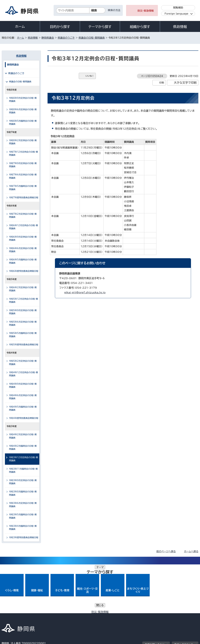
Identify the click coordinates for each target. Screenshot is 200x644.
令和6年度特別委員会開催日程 (24, 271)
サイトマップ (183, 616)
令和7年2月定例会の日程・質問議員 (23, 215)
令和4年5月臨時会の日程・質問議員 (23, 408)
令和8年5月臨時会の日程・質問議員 (23, 122)
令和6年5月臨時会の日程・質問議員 (23, 261)
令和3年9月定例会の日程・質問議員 (23, 482)
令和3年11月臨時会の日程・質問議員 (23, 470)
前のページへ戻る (166, 551)
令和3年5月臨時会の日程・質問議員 (23, 516)
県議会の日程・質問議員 (92, 38)
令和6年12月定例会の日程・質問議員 (24, 227)
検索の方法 (114, 10)
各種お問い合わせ (155, 596)
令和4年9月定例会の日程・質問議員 (23, 385)
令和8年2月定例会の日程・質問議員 (23, 142)
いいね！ (90, 76)
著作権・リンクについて (17, 616)
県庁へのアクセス (184, 596)
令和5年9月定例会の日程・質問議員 (23, 312)
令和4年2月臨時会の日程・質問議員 (23, 448)
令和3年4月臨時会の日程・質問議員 (23, 528)
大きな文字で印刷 (185, 83)
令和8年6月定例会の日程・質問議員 (23, 111)
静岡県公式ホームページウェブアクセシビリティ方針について (111, 616)
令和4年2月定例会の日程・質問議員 (23, 436)
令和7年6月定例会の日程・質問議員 (23, 176)
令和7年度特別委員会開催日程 (24, 198)
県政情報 (180, 27)
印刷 (162, 83)
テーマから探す (100, 27)
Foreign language (176, 14)
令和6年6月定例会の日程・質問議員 (23, 250)
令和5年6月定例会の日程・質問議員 (23, 323)
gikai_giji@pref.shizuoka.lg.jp (85, 292)
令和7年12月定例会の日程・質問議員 (24, 153)
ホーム (20, 27)
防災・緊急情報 (146, 11)
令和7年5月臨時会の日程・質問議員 (23, 188)
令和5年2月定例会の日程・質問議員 (23, 363)
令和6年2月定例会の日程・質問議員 (23, 289)
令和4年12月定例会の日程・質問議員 (24, 374)
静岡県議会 (48, 38)
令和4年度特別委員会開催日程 (24, 418)
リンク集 (160, 616)
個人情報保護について (54, 616)
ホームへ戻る (191, 551)
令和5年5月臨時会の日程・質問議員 (23, 335)
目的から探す (60, 27)
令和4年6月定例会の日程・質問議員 (23, 397)
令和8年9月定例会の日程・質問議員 (23, 100)
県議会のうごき (66, 38)
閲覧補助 (178, 8)
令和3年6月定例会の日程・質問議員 (23, 505)
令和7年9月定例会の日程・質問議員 (23, 165)
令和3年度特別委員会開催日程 (24, 537)
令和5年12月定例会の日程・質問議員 (24, 300)
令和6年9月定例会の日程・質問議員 (23, 238)
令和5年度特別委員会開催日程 (24, 345)
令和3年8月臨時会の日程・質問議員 (23, 493)
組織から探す (140, 27)
